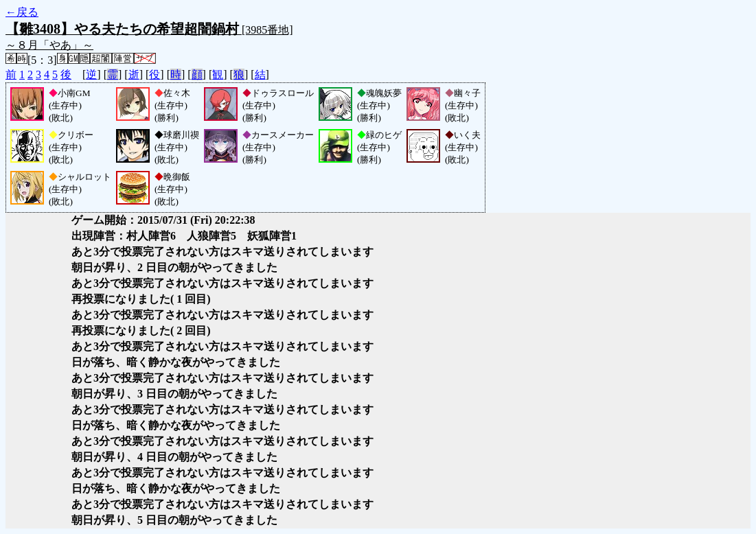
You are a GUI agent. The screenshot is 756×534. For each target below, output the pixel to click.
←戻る (22, 12)
